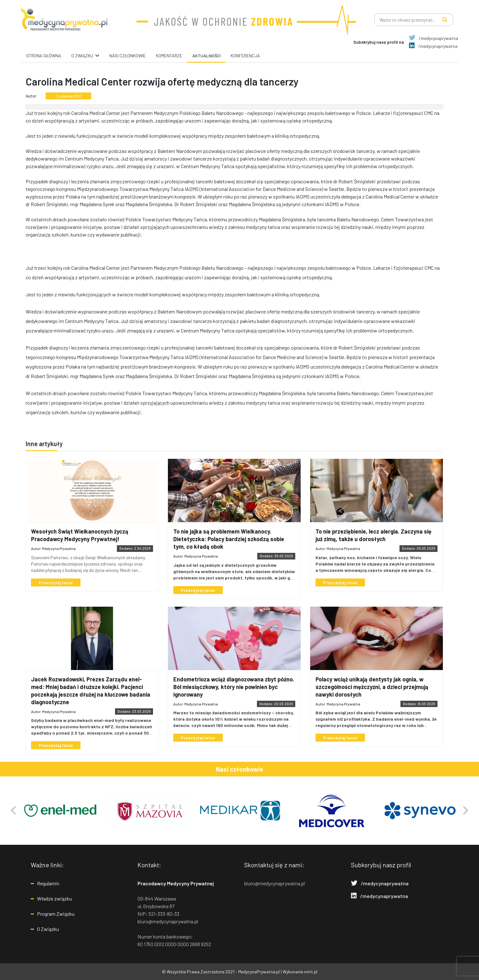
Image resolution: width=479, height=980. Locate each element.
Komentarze (169, 56)
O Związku (48, 929)
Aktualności (206, 56)
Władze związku (54, 898)
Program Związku (56, 914)
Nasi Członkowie (128, 56)
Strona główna (44, 56)
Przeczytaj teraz (56, 582)
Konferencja (245, 56)
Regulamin (48, 883)
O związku (82, 56)
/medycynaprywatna (434, 38)
